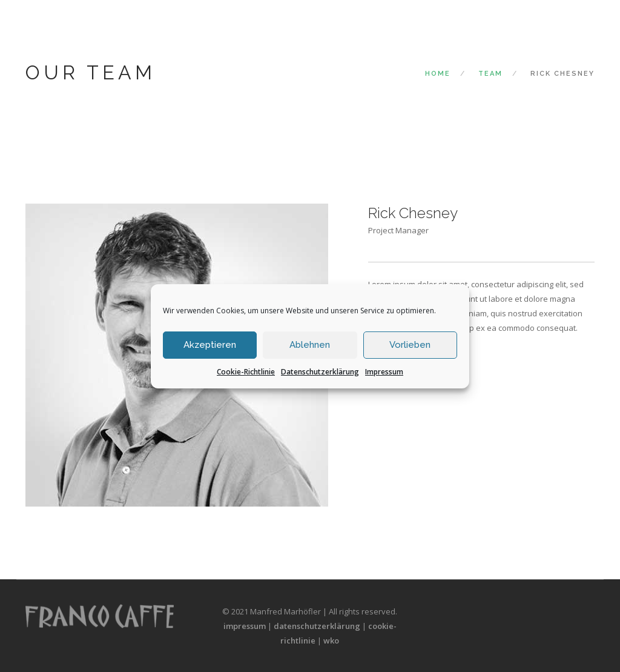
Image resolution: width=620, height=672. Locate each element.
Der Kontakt (573, 17)
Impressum (384, 372)
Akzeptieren (210, 345)
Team (490, 74)
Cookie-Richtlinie (246, 372)
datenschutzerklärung (317, 626)
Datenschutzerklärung (320, 372)
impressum (245, 626)
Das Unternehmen (341, 17)
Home (438, 74)
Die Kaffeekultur (432, 17)
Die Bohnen (508, 17)
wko (331, 640)
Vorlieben (410, 345)
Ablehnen (310, 345)
